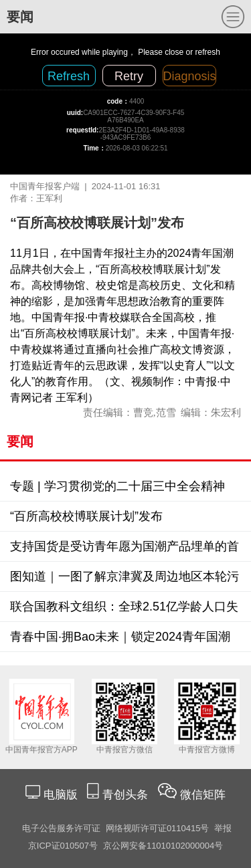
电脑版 (60, 795)
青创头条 (127, 795)
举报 (223, 828)
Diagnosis (190, 76)
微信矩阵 (203, 795)
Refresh (69, 76)
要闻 (20, 17)
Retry (129, 76)
